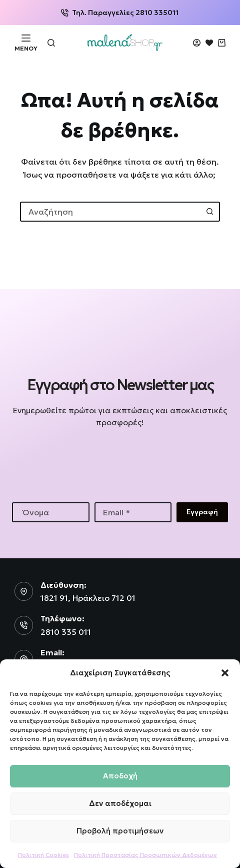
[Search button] (210, 212)
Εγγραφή (202, 512)
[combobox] (111, 212)
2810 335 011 (66, 632)
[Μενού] (26, 43)
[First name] (51, 512)
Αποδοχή (120, 776)
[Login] (197, 43)
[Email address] (133, 512)
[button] (225, 673)
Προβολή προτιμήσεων (120, 831)
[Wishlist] (209, 43)
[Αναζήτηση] (51, 43)
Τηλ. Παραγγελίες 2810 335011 (120, 13)
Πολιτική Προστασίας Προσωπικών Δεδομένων (145, 855)
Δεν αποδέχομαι (120, 803)
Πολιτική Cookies (43, 855)
